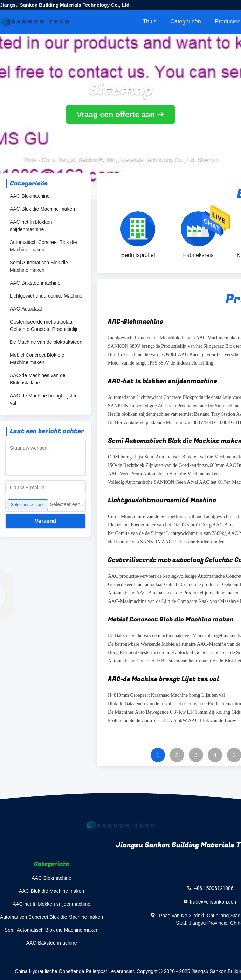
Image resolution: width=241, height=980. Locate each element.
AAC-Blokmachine (30, 196)
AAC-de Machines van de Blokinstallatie (38, 379)
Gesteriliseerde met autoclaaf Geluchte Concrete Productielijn (44, 325)
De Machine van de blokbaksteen (46, 342)
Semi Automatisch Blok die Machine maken (39, 266)
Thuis (149, 22)
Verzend (45, 521)
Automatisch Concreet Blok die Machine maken (43, 246)
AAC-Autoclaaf (26, 309)
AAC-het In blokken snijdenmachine (31, 226)
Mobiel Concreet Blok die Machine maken (37, 359)
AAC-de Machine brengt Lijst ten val (45, 399)
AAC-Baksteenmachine (35, 283)
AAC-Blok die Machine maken (42, 209)
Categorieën (185, 22)
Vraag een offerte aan (116, 114)
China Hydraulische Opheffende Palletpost (61, 971)
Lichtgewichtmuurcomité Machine (46, 296)
